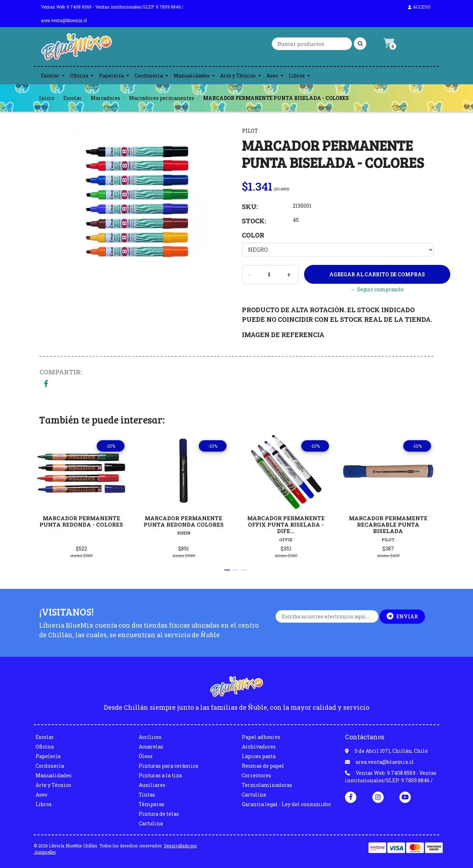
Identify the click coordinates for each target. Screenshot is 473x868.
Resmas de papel (263, 766)
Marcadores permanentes (162, 98)
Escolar (50, 76)
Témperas (152, 804)
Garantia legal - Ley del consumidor (287, 804)
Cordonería (149, 76)
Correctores (256, 775)
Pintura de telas (159, 814)
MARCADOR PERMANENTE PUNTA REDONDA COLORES (184, 521)
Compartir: (61, 372)
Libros (297, 76)
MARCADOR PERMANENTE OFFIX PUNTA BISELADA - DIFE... (286, 524)
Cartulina (151, 823)
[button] (227, 570)
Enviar (402, 616)
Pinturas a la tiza (160, 775)
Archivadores (259, 747)
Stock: (254, 221)
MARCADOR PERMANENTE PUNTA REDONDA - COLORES (81, 521)
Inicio (47, 98)
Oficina (79, 76)
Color (253, 235)
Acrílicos (150, 737)
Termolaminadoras (267, 785)
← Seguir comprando (377, 289)
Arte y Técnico (238, 76)
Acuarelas (151, 747)
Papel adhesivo (261, 737)
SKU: (250, 207)
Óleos (146, 756)
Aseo (272, 76)
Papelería (111, 76)
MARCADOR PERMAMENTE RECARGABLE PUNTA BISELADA (388, 524)
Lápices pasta (259, 756)
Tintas (147, 795)
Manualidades (192, 76)
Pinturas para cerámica (168, 766)
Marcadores (105, 98)
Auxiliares (152, 785)
